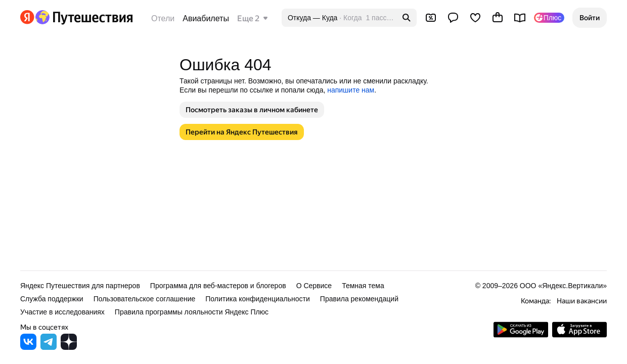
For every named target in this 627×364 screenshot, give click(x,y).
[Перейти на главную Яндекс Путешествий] (84, 17)
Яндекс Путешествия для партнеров (80, 286)
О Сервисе (314, 286)
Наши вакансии (582, 301)
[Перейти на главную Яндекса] (27, 17)
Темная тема (363, 286)
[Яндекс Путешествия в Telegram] (49, 347)
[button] (590, 18)
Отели (163, 18)
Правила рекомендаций (359, 299)
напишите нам (351, 90)
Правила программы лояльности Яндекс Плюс (192, 312)
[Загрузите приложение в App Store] (579, 335)
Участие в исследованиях (62, 312)
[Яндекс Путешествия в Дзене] (69, 347)
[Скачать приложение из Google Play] (521, 335)
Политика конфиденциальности (258, 299)
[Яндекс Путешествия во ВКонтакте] (28, 347)
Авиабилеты (206, 18)
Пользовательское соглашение (145, 299)
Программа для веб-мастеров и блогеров (218, 286)
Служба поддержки (52, 299)
